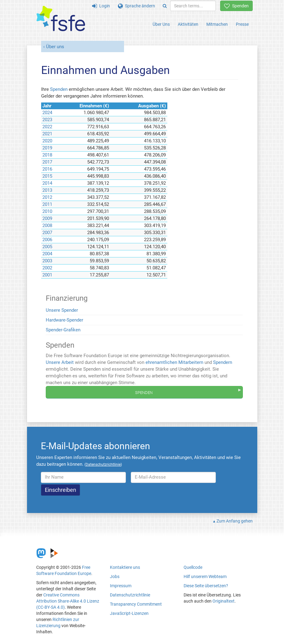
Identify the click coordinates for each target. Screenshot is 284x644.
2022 (47, 127)
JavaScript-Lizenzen (129, 613)
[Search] (165, 6)
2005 (47, 247)
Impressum (121, 586)
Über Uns (161, 24)
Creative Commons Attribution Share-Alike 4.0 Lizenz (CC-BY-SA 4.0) (68, 601)
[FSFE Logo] (61, 19)
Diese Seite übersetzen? (206, 586)
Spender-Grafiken (63, 330)
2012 (47, 197)
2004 (47, 254)
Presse (242, 24)
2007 (47, 233)
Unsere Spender (62, 310)
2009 (47, 218)
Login (101, 6)
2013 (47, 190)
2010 (47, 211)
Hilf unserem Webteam (205, 577)
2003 (47, 261)
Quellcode (193, 567)
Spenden (236, 6)
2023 (47, 120)
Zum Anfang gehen (235, 521)
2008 (47, 226)
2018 (47, 155)
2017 (47, 162)
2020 (47, 141)
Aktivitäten (188, 24)
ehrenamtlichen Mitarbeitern (174, 362)
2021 (47, 134)
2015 (47, 176)
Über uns (55, 47)
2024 (47, 113)
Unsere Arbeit (60, 362)
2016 (47, 169)
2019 (47, 148)
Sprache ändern (136, 6)
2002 (47, 268)
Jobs (115, 577)
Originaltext (224, 601)
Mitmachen (217, 24)
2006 (47, 240)
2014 (47, 183)
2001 (47, 275)
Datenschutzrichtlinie (130, 595)
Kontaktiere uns (125, 567)
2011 (47, 204)
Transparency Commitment (136, 604)
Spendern (223, 362)
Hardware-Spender (64, 320)
